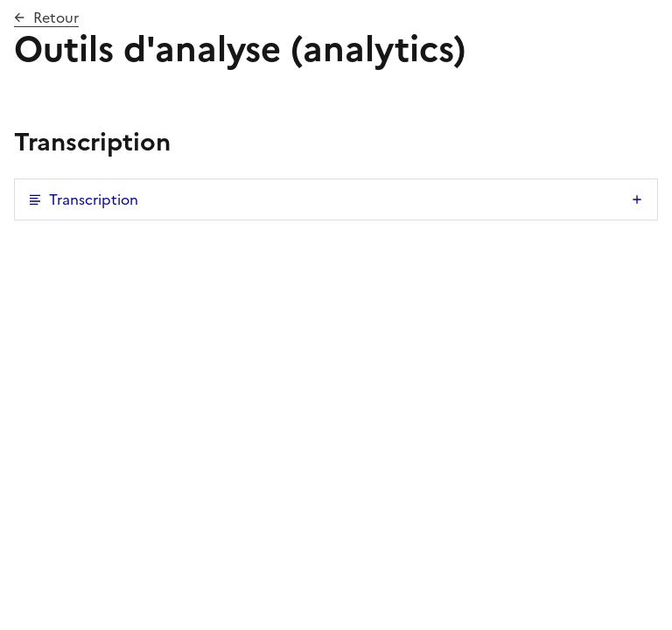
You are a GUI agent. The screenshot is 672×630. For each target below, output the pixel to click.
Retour (56, 17)
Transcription (94, 199)
